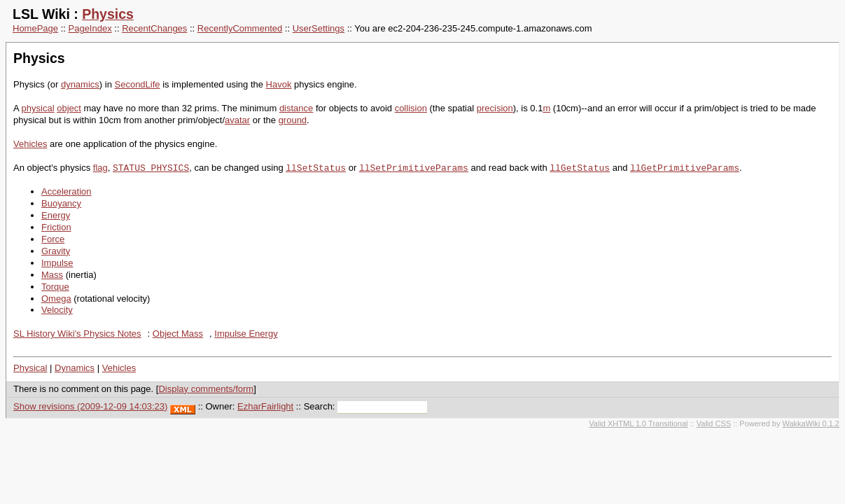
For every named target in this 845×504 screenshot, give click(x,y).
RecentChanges (154, 28)
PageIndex (90, 28)
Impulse (57, 263)
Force (53, 239)
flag (100, 168)
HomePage (35, 28)
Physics (108, 14)
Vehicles (30, 144)
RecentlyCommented (240, 28)
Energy (56, 215)
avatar (237, 120)
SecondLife (138, 84)
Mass (52, 275)
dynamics (80, 84)
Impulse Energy (246, 334)
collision (411, 108)
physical (38, 108)
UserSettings (319, 28)
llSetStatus (316, 168)
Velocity (57, 310)
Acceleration (67, 191)
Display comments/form (206, 389)
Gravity (56, 251)
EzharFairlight (265, 406)
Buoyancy (61, 203)
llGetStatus (580, 168)
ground (293, 120)
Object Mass (178, 334)
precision (495, 108)
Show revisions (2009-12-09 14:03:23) (90, 406)
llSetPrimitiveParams (414, 168)
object (69, 108)
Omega (56, 299)
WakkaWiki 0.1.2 (811, 423)
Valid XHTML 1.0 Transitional (638, 423)
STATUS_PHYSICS (151, 168)
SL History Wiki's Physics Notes (77, 334)
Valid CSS (714, 423)
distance (296, 108)
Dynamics (75, 368)
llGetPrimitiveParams (685, 168)
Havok (279, 84)
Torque (55, 287)
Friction (56, 227)
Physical (30, 368)
